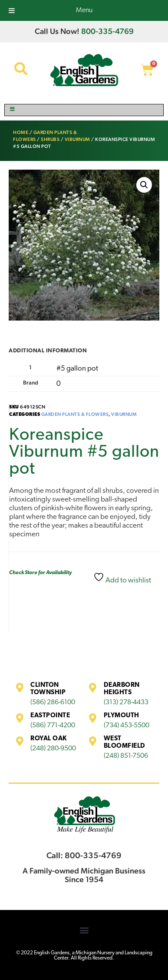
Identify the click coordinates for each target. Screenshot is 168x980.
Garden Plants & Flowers (75, 414)
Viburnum (77, 139)
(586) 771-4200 (53, 726)
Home (21, 132)
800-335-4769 (107, 31)
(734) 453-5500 (127, 726)
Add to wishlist (122, 578)
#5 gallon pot (77, 369)
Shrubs (50, 139)
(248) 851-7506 (126, 756)
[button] (144, 185)
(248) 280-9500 (53, 749)
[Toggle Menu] (84, 110)
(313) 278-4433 (126, 702)
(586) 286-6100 (53, 702)
